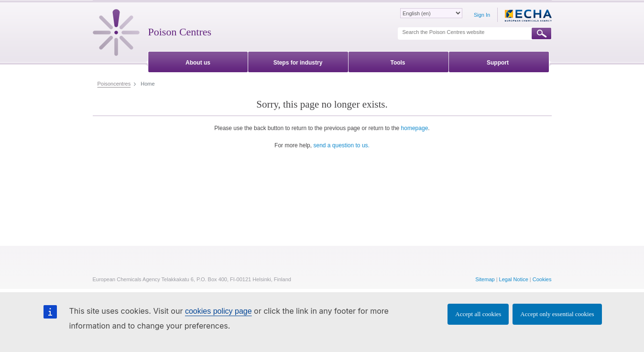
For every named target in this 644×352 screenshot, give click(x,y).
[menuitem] (198, 61)
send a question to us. (341, 145)
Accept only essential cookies (557, 314)
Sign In (482, 15)
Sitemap (485, 279)
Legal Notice (514, 279)
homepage (415, 128)
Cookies (542, 279)
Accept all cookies (478, 314)
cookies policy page (218, 311)
